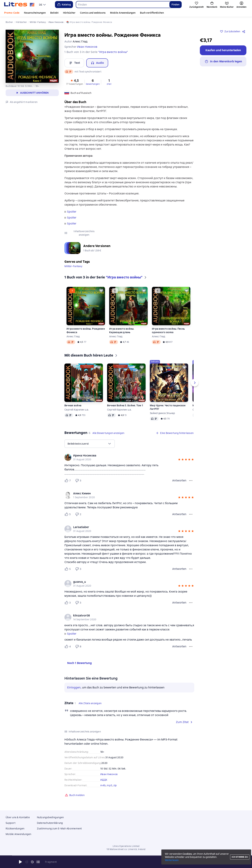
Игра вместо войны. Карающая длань (122, 331)
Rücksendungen (15, 829)
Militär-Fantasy (73, 266)
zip (115, 785)
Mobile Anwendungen (123, 13)
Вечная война (73, 405)
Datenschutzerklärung (50, 823)
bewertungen (93, 84)
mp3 (109, 785)
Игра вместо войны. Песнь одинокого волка (168, 331)
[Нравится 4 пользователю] (68, 647)
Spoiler (72, 212)
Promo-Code (12, 13)
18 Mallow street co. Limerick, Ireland (126, 849)
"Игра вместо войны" (113, 52)
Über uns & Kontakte (18, 817)
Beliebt (54, 13)
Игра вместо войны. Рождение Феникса (86, 331)
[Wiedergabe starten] (20, 862)
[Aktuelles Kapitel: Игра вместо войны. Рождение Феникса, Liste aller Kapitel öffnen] (38, 862)
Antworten (179, 480)
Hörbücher (69, 13)
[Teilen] (244, 31)
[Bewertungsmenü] (191, 481)
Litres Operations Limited (126, 846)
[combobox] (123, 5)
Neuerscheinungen (35, 13)
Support (10, 823)
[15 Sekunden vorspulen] (32, 862)
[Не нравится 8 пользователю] (79, 647)
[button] (75, 82)
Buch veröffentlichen (152, 13)
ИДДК (104, 780)
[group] (129, 457)
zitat (109, 84)
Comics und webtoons (93, 13)
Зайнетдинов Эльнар (162, 413)
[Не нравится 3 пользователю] (79, 481)
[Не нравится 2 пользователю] (79, 514)
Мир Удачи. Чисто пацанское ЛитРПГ (168, 407)
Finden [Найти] (175, 5)
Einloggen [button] (74, 687)
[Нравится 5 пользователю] (68, 514)
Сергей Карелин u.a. (77, 410)
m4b (103, 785)
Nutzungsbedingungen (50, 817)
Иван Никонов (109, 774)
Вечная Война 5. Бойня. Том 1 (125, 405)
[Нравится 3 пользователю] (68, 603)
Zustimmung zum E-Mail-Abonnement (59, 829)
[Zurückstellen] (101, 291)
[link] (124, 456)
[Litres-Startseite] (19, 5)
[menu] (43, 5)
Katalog (64, 5)
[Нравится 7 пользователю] (68, 481)
